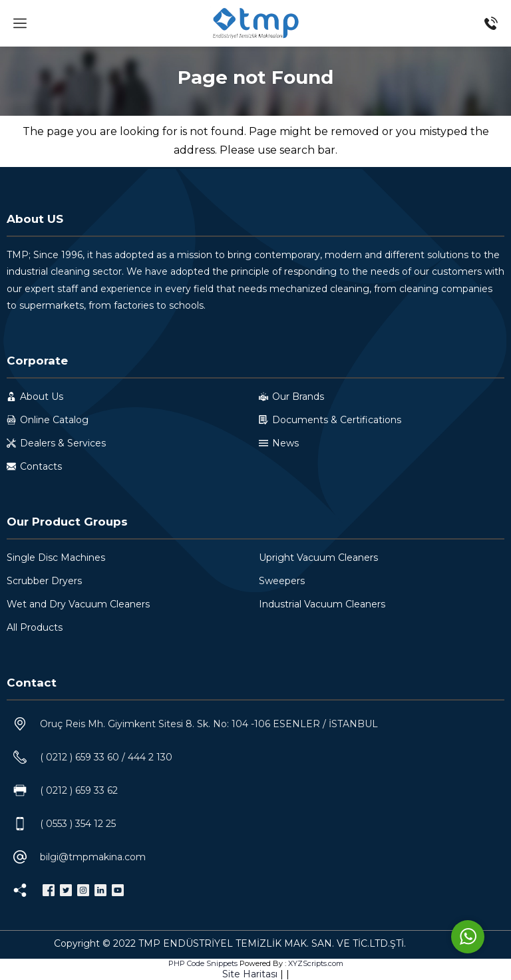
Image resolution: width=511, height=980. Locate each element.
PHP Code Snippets (203, 963)
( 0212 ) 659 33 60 (80, 757)
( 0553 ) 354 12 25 (78, 824)
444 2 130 (150, 757)
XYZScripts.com (316, 963)
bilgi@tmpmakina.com (93, 857)
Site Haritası (250, 974)
